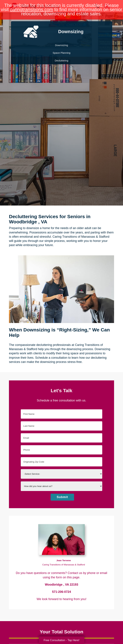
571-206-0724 (61, 592)
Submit (62, 497)
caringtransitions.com (31, 10)
